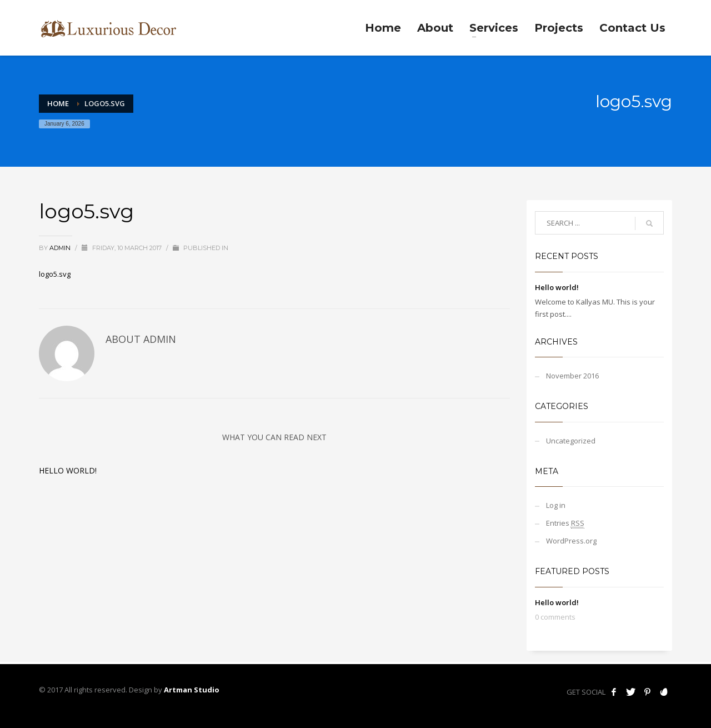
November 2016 (572, 376)
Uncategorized (571, 441)
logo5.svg (55, 274)
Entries (565, 523)
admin (61, 248)
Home (58, 103)
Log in (556, 505)
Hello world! (68, 470)
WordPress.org (571, 541)
